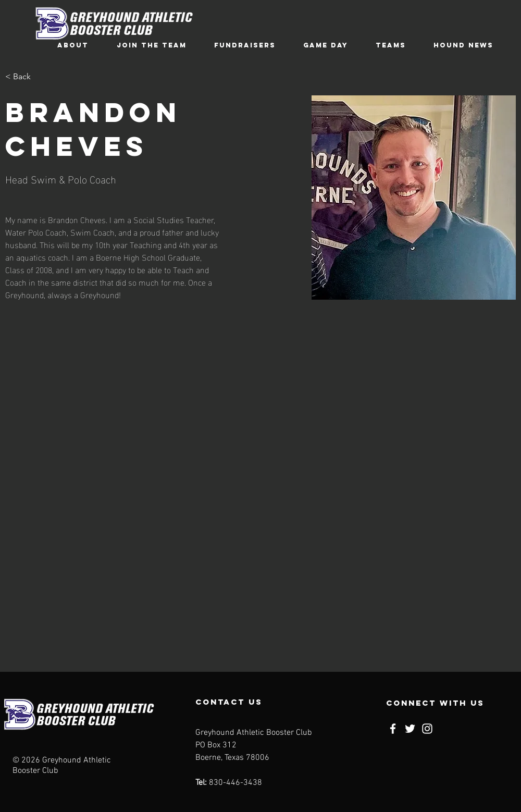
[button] (73, 45)
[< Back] (26, 77)
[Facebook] (393, 729)
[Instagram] (427, 729)
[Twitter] (410, 729)
